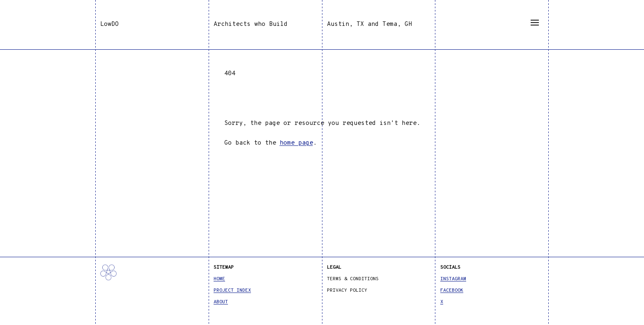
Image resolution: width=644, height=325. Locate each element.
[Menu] (535, 23)
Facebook (452, 290)
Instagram (453, 279)
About (221, 302)
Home (219, 279)
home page (296, 143)
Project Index (232, 290)
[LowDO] (152, 281)
